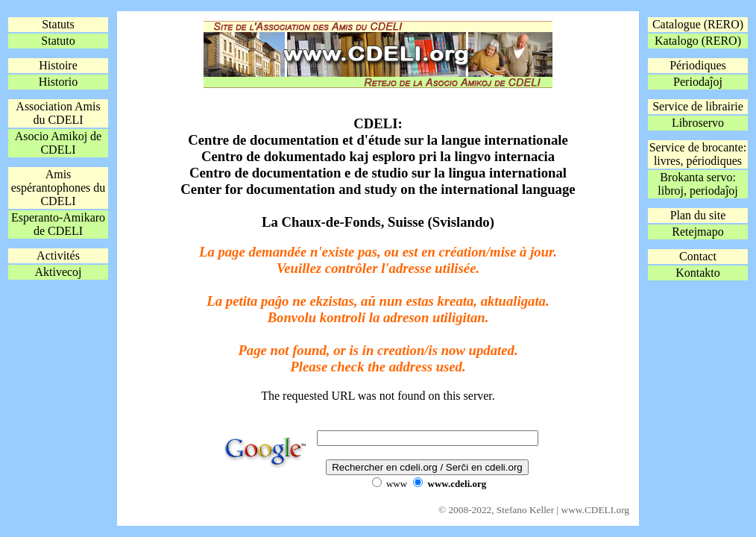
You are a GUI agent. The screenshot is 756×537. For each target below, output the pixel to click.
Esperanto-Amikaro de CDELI (58, 224)
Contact (698, 256)
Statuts (58, 24)
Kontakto (698, 273)
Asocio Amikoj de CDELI (58, 143)
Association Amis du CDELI (58, 113)
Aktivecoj (58, 272)
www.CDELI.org (595, 510)
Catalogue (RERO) (698, 24)
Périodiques (698, 65)
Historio (58, 82)
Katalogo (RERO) (698, 41)
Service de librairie (698, 106)
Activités (58, 255)
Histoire (58, 65)
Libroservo (698, 123)
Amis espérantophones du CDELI (59, 188)
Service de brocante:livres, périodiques (698, 154)
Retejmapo (697, 232)
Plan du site (698, 215)
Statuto (58, 41)
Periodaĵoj (698, 82)
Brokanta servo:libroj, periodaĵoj (698, 184)
